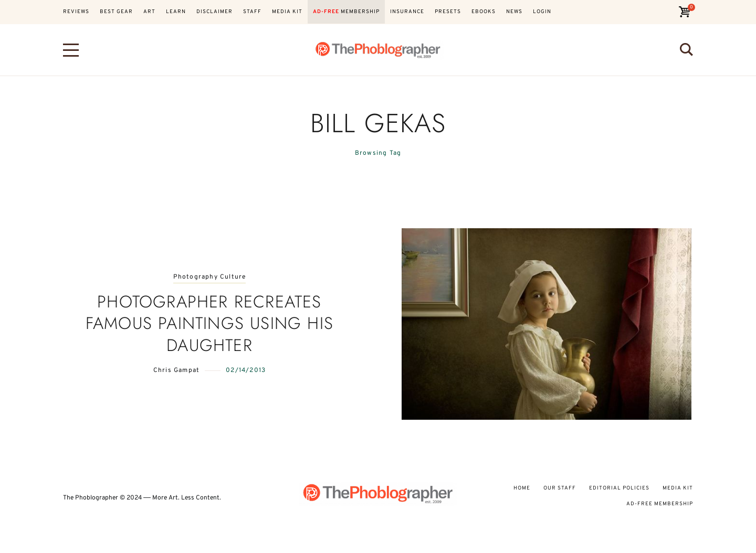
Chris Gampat (176, 370)
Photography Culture (210, 277)
